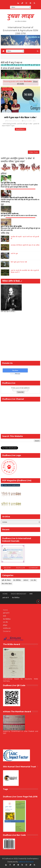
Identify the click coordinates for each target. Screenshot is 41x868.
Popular (21, 568)
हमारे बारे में (6, 598)
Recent (7, 568)
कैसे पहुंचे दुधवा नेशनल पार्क (19, 262)
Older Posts (34, 152)
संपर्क (31, 594)
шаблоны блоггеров (26, 862)
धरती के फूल (14, 253)
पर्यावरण (26, 580)
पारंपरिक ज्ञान (7, 628)
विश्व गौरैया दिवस (7, 584)
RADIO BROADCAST (19, 594)
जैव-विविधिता (17, 580)
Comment (34, 568)
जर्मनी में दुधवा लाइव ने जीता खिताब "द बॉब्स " (20, 118)
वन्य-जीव (33, 580)
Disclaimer (7, 631)
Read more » (20, 129)
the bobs (8, 89)
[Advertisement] (20, 337)
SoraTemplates (32, 859)
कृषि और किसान (6, 580)
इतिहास (5, 625)
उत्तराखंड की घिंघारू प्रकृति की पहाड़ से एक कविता (25, 245)
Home (5, 594)
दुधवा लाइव (20, 17)
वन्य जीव (5, 622)
